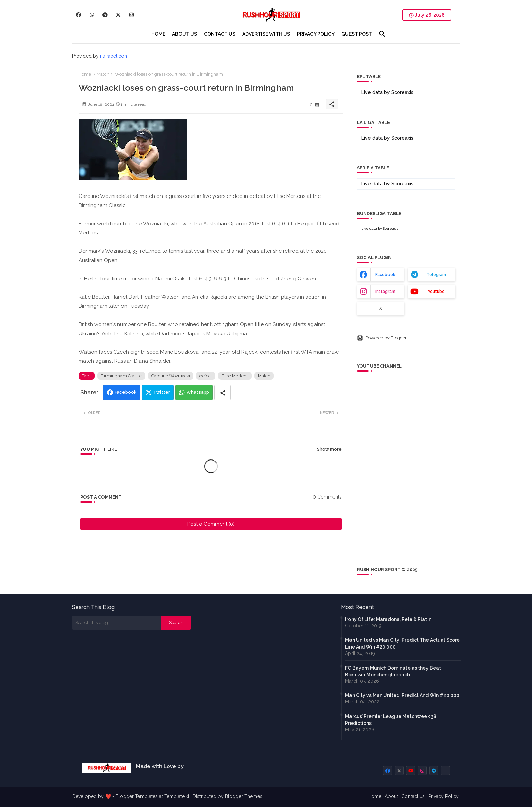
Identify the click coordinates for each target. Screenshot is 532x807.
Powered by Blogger (382, 338)
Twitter (162, 392)
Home (85, 74)
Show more (329, 449)
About (391, 796)
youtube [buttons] (436, 292)
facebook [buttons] (385, 275)
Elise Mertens (235, 376)
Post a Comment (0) (211, 524)
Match (103, 74)
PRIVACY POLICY (316, 34)
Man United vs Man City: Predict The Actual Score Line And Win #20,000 (402, 643)
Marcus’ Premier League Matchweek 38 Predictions (391, 720)
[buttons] (79, 15)
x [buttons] (381, 308)
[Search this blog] (117, 623)
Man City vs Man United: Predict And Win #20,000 (402, 695)
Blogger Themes (244, 796)
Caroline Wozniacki (171, 376)
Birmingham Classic (121, 376)
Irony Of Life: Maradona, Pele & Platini (389, 619)
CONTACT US (220, 34)
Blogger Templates (137, 796)
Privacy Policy (443, 796)
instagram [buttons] (385, 292)
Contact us (413, 796)
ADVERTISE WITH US (266, 34)
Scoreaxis (402, 92)
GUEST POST (357, 34)
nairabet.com (114, 56)
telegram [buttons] (436, 275)
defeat (206, 376)
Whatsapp (198, 392)
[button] (382, 34)
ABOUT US (185, 34)
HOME (158, 34)
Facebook (126, 392)
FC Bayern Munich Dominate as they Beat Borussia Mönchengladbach (393, 671)
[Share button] (223, 392)
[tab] (158, 34)
